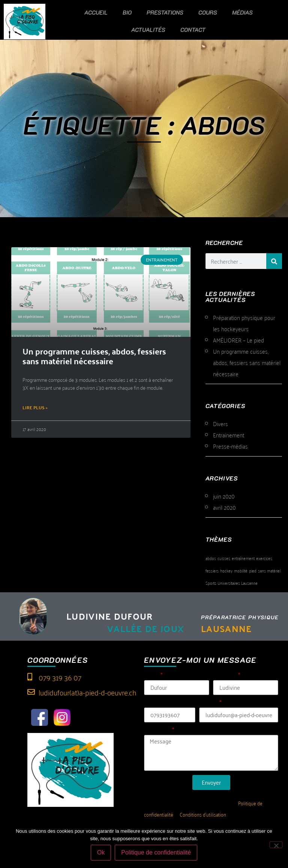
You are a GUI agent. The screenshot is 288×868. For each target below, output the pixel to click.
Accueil (96, 12)
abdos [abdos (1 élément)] (211, 558)
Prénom (225, 676)
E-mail (208, 703)
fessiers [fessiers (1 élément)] (212, 570)
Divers (220, 423)
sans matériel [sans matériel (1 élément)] (269, 570)
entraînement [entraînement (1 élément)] (243, 558)
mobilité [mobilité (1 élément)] (241, 570)
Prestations (165, 12)
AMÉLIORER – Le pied (238, 340)
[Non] (276, 845)
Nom (151, 676)
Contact (193, 30)
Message (157, 731)
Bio (127, 12)
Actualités (148, 30)
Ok (101, 852)
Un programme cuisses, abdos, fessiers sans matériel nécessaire (94, 356)
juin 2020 (224, 496)
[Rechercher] (274, 261)
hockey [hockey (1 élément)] (226, 570)
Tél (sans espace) (168, 703)
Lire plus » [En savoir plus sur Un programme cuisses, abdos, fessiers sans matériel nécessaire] (35, 407)
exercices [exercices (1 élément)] (264, 558)
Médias (242, 12)
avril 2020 (224, 507)
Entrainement (229, 435)
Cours (208, 12)
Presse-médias (230, 446)
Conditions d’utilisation (203, 814)
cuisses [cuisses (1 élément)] (224, 558)
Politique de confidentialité (156, 852)
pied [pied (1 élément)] (253, 570)
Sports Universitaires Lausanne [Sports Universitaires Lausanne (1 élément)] (232, 583)
